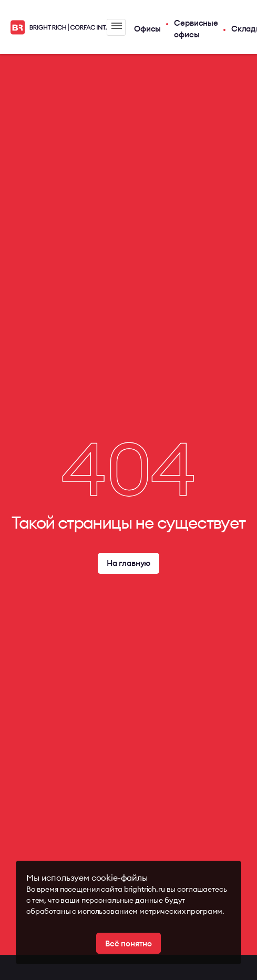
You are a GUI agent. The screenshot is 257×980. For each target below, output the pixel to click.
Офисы (147, 29)
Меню (117, 26)
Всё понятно (128, 943)
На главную (129, 563)
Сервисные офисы (196, 29)
